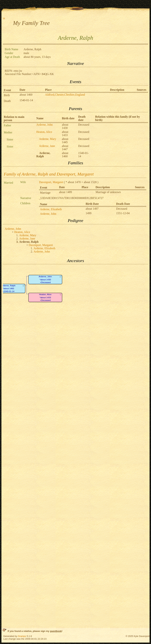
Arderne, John (44, 125)
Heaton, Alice (44, 132)
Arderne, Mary (48, 139)
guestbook (56, 631)
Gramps (22, 636)
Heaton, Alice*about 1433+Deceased (45, 298)
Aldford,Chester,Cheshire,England (65, 95)
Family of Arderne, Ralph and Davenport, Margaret (49, 174)
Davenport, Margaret (51, 182)
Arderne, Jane (47, 146)
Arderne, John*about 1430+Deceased (45, 280)
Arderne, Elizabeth (51, 209)
